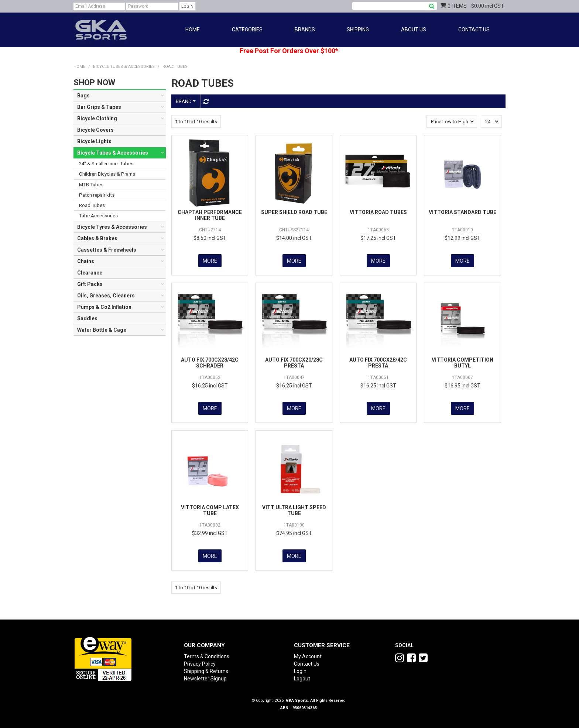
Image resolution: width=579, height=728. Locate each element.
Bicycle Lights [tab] (94, 141)
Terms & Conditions (207, 654)
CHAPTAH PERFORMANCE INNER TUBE (210, 215)
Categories (247, 30)
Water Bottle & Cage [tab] (102, 330)
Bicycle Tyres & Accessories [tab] (112, 227)
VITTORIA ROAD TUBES (378, 212)
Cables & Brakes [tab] (97, 238)
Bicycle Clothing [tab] (97, 118)
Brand (186, 101)
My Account (308, 654)
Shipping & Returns (206, 669)
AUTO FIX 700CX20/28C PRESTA (294, 362)
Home (193, 30)
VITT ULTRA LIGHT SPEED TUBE (294, 509)
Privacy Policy (200, 662)
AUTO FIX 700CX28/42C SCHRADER (210, 362)
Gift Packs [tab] (90, 284)
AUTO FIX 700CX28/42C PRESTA (378, 362)
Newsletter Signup (205, 676)
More (210, 261)
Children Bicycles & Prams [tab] (107, 174)
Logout (302, 676)
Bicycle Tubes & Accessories (124, 67)
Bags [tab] (83, 96)
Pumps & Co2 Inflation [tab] (104, 307)
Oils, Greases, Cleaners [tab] (106, 296)
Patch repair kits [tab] (97, 195)
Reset (205, 101)
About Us (414, 30)
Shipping (358, 30)
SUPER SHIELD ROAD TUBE (294, 212)
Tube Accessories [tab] (98, 216)
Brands (305, 30)
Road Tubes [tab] (92, 205)
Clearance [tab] (90, 273)
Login (300, 669)
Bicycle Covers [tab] (95, 130)
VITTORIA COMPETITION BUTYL (462, 362)
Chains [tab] (86, 261)
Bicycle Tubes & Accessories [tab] (113, 153)
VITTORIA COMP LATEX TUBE (210, 509)
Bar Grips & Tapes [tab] (99, 107)
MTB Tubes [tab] (91, 185)
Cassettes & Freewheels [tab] (107, 250)
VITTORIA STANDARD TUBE (462, 212)
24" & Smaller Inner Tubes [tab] (106, 164)
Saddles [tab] (87, 318)
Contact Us (474, 30)
